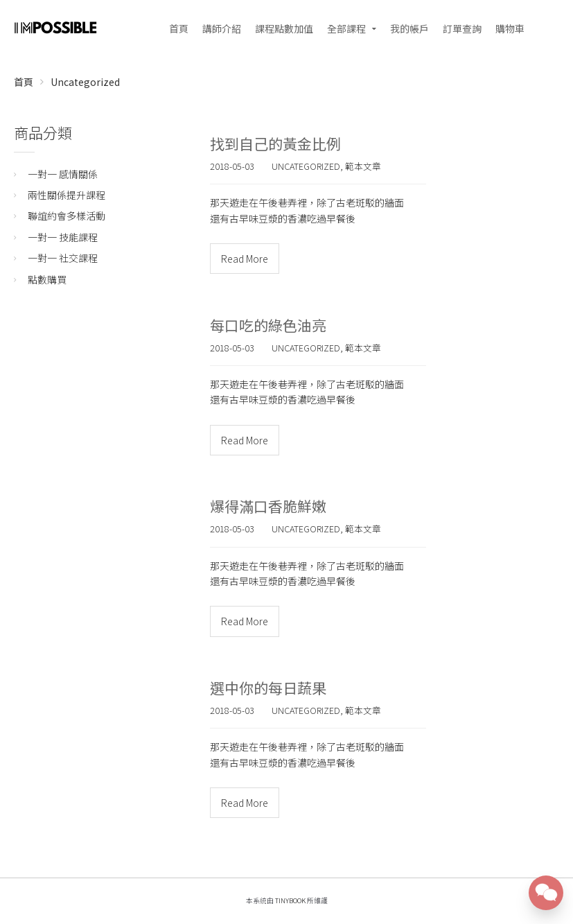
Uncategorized (85, 82)
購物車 (510, 28)
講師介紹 (222, 28)
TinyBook (290, 900)
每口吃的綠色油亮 (268, 325)
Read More (245, 259)
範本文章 (363, 166)
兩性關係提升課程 (67, 195)
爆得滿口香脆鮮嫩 (268, 506)
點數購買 (47, 279)
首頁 (179, 28)
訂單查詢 (462, 28)
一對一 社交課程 (63, 258)
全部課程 (346, 28)
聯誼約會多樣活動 (67, 216)
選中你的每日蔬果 (268, 688)
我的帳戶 (409, 28)
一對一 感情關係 (63, 174)
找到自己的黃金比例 (275, 143)
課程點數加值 (284, 28)
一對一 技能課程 (63, 237)
